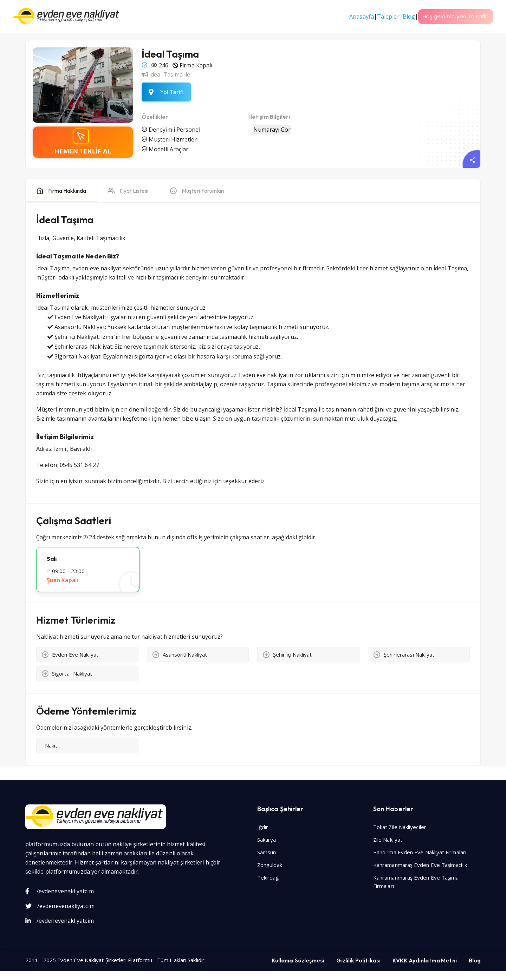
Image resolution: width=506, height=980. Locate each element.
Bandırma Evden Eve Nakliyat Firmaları (420, 852)
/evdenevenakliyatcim (60, 891)
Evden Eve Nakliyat (80, 960)
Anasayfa (362, 17)
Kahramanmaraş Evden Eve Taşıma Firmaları (416, 882)
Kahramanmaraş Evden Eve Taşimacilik (420, 865)
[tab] (61, 191)
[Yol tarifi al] (166, 92)
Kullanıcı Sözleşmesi (298, 960)
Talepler (388, 17)
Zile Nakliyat (388, 840)
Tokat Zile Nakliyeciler (400, 827)
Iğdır (263, 827)
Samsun (267, 852)
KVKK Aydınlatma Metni (425, 960)
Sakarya (267, 840)
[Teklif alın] (83, 142)
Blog (409, 17)
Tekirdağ (268, 877)
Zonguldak (270, 865)
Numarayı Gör (272, 130)
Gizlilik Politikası (358, 960)
